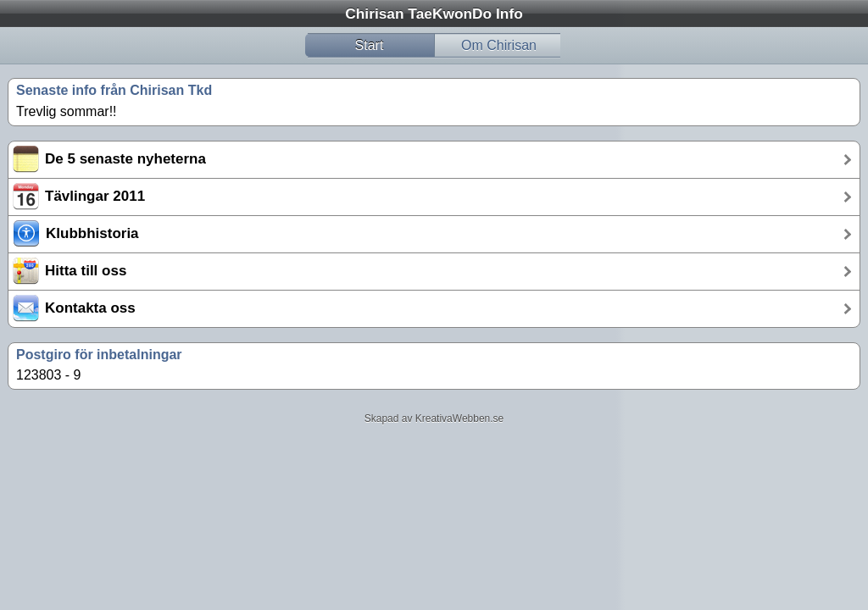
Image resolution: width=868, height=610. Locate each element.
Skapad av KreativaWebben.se (434, 419)
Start (370, 45)
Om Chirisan (499, 45)
